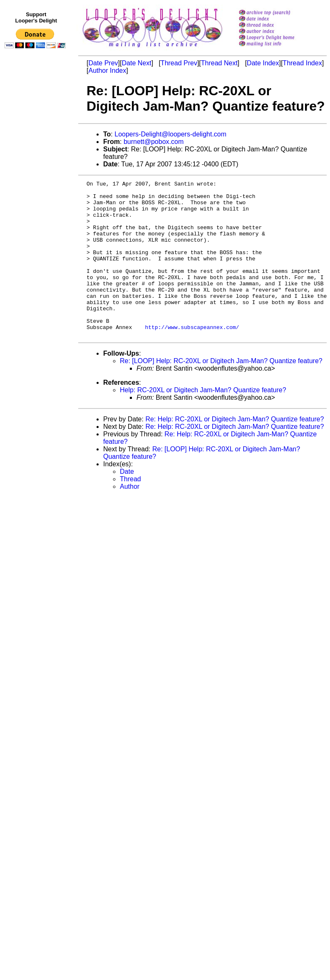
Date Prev (103, 63)
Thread (130, 510)
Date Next (136, 63)
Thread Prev (179, 63)
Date (127, 503)
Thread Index (302, 63)
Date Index (263, 63)
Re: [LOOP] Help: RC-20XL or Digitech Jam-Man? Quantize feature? (221, 392)
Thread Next (219, 63)
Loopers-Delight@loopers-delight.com (170, 134)
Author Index (107, 71)
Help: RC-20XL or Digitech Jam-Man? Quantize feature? (203, 421)
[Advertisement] (37, 223)
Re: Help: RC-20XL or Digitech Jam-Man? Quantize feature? (234, 450)
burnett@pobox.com (154, 142)
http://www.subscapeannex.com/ (192, 357)
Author (130, 518)
